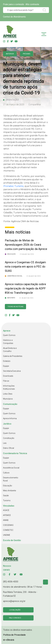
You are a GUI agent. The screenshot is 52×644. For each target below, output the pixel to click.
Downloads (8, 376)
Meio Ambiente (9, 491)
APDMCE (7, 515)
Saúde (6, 496)
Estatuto (7, 361)
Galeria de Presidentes (13, 356)
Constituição (9, 438)
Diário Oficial (9, 448)
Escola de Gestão (12, 540)
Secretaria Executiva (12, 371)
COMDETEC (8, 530)
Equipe (6, 366)
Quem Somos (9, 335)
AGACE (6, 510)
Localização (15, 610)
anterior (10, 54)
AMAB (6, 520)
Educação (8, 486)
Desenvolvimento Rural (11, 479)
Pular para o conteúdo (14, 4)
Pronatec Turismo (14, 186)
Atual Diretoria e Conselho (10, 350)
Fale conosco (15, 618)
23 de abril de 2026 (27, 254)
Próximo (27, 54)
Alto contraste (32, 4)
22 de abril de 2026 (26, 298)
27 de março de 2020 (14, 105)
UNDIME (7, 535)
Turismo (7, 500)
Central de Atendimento (14, 17)
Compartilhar (35, 105)
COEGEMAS (8, 525)
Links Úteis (8, 394)
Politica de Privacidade (14, 635)
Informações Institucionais (9, 387)
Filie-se (6, 381)
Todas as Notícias (15, 307)
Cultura (6, 473)
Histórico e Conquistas (8, 342)
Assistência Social (11, 468)
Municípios (8, 399)
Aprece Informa (10, 418)
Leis (5, 443)
